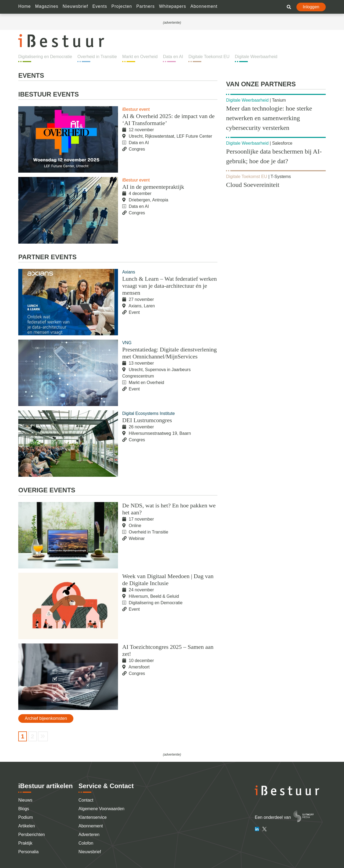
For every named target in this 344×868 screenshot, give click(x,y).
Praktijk (25, 843)
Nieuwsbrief (75, 6)
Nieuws (25, 800)
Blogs (24, 809)
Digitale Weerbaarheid (256, 57)
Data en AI (173, 57)
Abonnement (204, 6)
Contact (86, 800)
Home (25, 6)
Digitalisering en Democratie (45, 57)
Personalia (28, 852)
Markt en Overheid (140, 57)
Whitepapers (173, 6)
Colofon (86, 843)
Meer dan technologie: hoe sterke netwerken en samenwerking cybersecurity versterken (269, 118)
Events (100, 6)
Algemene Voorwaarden (101, 809)
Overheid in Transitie (97, 57)
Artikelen (27, 826)
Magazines (47, 6)
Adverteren (89, 835)
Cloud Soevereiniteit (253, 185)
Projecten (122, 6)
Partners (145, 6)
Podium (26, 817)
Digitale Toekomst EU (209, 57)
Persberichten (32, 835)
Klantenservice (93, 817)
